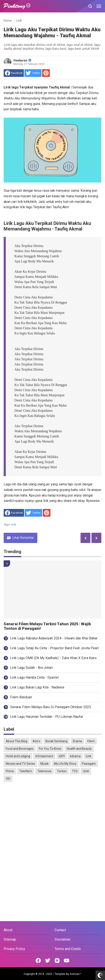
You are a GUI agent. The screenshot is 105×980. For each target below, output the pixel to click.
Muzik (44, 764)
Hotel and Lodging (18, 756)
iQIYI (62, 756)
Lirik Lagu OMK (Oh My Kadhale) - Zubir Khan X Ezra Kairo (53, 658)
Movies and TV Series (20, 764)
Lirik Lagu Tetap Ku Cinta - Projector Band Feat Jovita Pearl (54, 648)
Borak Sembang (56, 741)
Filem (91, 741)
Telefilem (26, 771)
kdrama (75, 756)
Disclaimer (63, 939)
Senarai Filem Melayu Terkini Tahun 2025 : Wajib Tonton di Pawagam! (47, 626)
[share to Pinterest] (46, 73)
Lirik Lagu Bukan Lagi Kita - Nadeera (37, 687)
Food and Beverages (20, 749)
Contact (60, 930)
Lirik (13, 525)
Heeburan (22, 60)
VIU (8, 779)
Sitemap (10, 939)
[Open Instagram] (57, 961)
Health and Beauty (79, 749)
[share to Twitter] (33, 73)
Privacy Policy (14, 949)
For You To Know (50, 749)
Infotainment (44, 756)
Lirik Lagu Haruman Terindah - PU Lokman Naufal (46, 717)
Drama (77, 741)
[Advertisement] (52, 818)
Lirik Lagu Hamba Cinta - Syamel (34, 677)
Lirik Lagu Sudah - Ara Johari (31, 668)
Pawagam (89, 764)
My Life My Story (65, 764)
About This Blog (17, 741)
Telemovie (44, 771)
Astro (36, 741)
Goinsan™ (76, 974)
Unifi (86, 771)
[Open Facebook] (38, 961)
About (8, 930)
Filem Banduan (21, 697)
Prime (10, 771)
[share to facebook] (14, 73)
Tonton (62, 771)
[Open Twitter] (48, 961)
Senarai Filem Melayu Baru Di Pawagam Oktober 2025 (51, 707)
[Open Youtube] (67, 961)
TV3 (75, 771)
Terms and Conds (68, 949)
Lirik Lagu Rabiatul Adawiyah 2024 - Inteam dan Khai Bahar (54, 638)
